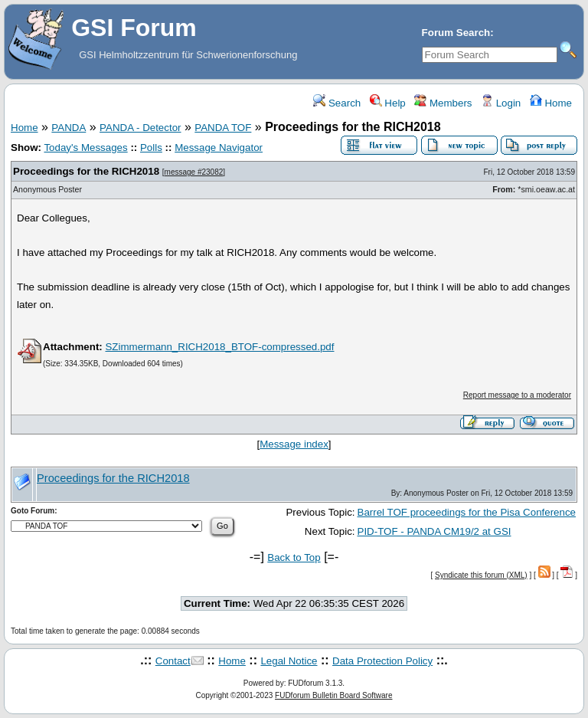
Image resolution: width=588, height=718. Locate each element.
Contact (173, 661)
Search (337, 103)
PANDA (69, 128)
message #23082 (194, 172)
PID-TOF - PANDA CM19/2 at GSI (434, 531)
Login (501, 103)
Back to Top (294, 557)
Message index (294, 444)
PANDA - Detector (140, 128)
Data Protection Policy (382, 661)
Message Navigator (219, 148)
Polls (151, 148)
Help (388, 103)
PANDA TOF (223, 128)
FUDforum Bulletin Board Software (333, 695)
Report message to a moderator (517, 395)
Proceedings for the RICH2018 (86, 171)
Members (443, 103)
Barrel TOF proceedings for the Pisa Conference (467, 512)
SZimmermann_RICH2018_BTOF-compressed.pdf (219, 347)
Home (551, 103)
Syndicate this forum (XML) (481, 575)
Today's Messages (85, 148)
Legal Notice (289, 661)
